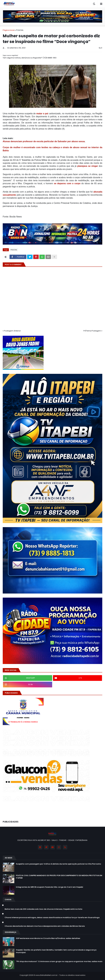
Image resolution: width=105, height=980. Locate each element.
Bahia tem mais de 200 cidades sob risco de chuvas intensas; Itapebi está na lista (43, 909)
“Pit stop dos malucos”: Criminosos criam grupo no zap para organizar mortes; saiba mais (59, 961)
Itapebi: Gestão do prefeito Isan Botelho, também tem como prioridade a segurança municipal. (56, 951)
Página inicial (9, 30)
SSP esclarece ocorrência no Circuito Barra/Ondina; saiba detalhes (48, 938)
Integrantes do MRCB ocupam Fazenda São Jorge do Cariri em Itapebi (50, 887)
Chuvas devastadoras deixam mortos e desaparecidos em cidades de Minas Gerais (45, 926)
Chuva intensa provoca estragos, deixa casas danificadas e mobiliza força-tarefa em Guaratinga (52, 918)
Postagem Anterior (12, 331)
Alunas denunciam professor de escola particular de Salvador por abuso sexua (44, 141)
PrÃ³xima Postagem (92, 331)
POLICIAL (20, 30)
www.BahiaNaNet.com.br (47, 975)
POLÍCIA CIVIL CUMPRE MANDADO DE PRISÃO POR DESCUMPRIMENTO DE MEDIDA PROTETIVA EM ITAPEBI (59, 877)
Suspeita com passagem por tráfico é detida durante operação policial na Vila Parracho (58, 864)
